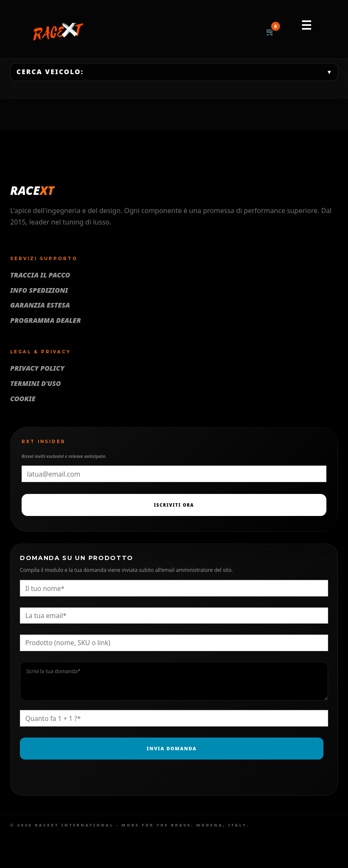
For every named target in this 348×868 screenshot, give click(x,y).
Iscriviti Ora (174, 505)
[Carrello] (271, 32)
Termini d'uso (36, 383)
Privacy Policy (37, 368)
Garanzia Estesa (40, 305)
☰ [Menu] (307, 25)
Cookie (23, 399)
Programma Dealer (46, 320)
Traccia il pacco (40, 275)
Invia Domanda (172, 748)
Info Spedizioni (39, 290)
